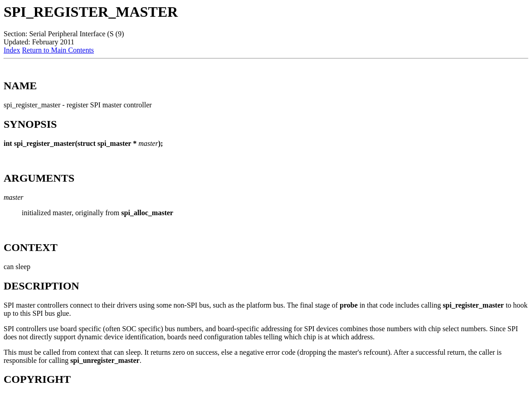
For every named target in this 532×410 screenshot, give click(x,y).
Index (12, 50)
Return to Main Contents (58, 50)
